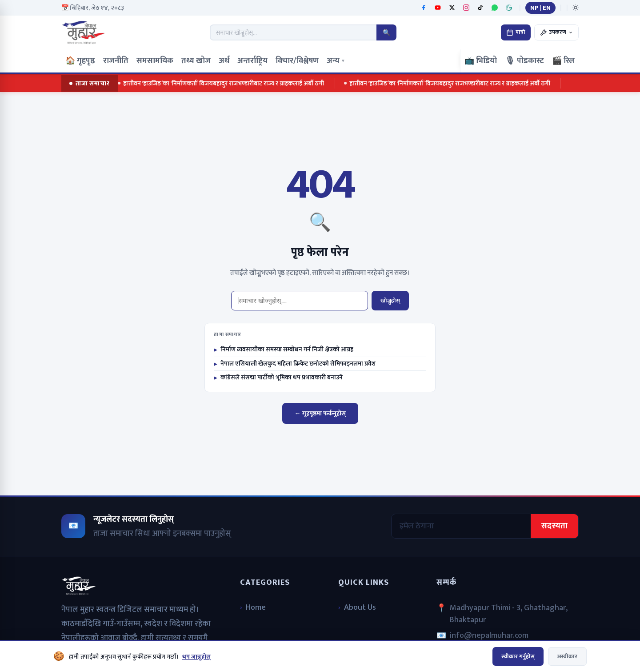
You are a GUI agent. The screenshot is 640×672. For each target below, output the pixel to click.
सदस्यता (554, 526)
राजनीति (116, 61)
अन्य (336, 61)
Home (256, 608)
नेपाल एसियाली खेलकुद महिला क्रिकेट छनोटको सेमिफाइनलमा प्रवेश (295, 364)
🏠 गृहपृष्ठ (80, 61)
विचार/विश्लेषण (297, 61)
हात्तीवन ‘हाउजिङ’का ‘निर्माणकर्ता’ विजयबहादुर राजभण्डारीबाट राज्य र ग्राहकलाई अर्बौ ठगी (223, 83)
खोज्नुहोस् (390, 301)
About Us (360, 608)
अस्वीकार (567, 656)
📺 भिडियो (481, 61)
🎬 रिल (563, 61)
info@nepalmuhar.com (489, 636)
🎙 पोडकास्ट (524, 61)
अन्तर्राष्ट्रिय (252, 61)
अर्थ (224, 61)
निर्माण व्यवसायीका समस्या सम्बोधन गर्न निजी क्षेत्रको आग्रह (284, 350)
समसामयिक (155, 61)
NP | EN (540, 8)
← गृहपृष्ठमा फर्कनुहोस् (320, 413)
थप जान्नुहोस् (196, 657)
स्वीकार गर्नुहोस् (518, 656)
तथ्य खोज (196, 61)
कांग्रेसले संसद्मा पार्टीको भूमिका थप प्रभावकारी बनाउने (278, 378)
